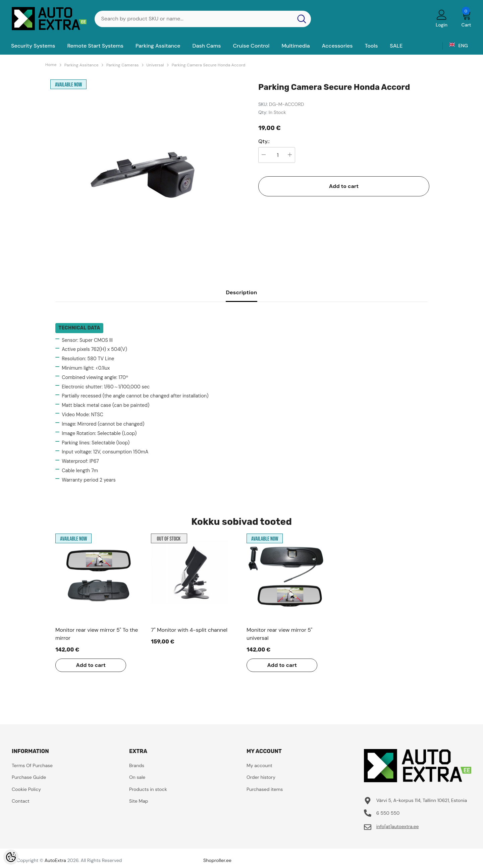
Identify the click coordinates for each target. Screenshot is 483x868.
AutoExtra (55, 860)
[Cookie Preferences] (11, 857)
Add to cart (344, 186)
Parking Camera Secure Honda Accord (209, 65)
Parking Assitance (82, 65)
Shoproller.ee (217, 860)
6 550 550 (388, 813)
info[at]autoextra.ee (398, 826)
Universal (155, 65)
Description (241, 292)
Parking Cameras (123, 65)
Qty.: (264, 141)
